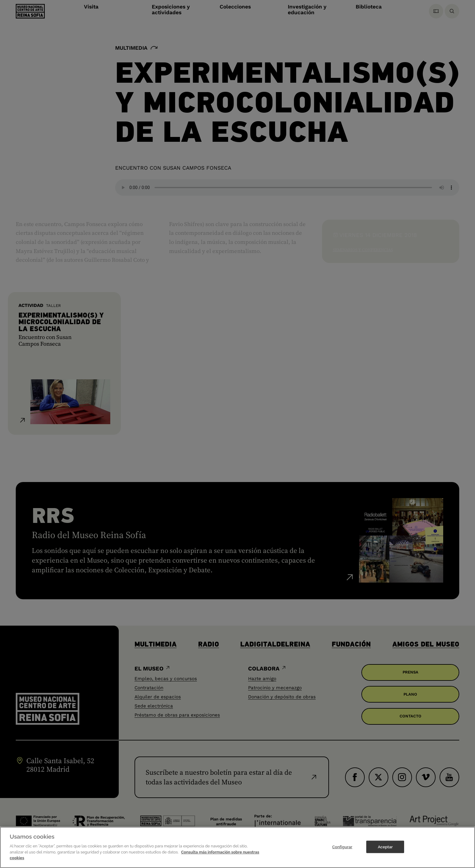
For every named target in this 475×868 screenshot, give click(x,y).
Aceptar (385, 847)
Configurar (342, 847)
